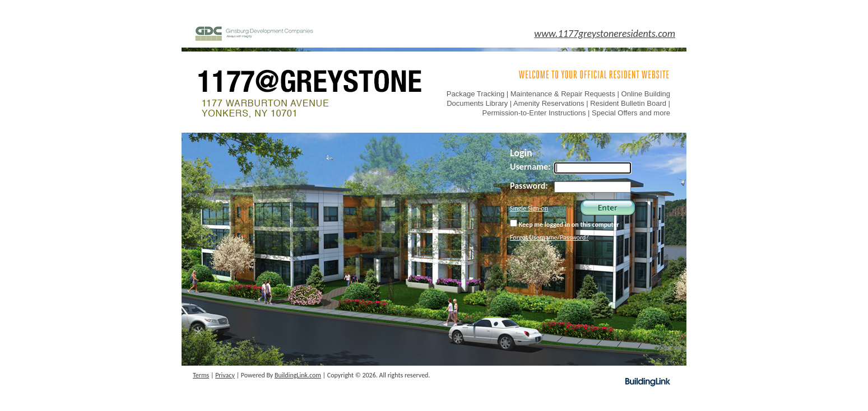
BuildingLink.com (298, 375)
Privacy (225, 375)
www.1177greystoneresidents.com (605, 34)
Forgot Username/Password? (549, 237)
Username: (530, 167)
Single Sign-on (529, 208)
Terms (201, 375)
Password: (529, 186)
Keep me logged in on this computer (565, 224)
